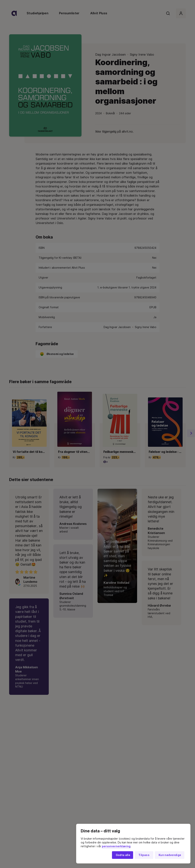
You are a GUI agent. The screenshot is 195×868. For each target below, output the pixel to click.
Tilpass (144, 855)
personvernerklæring (116, 846)
